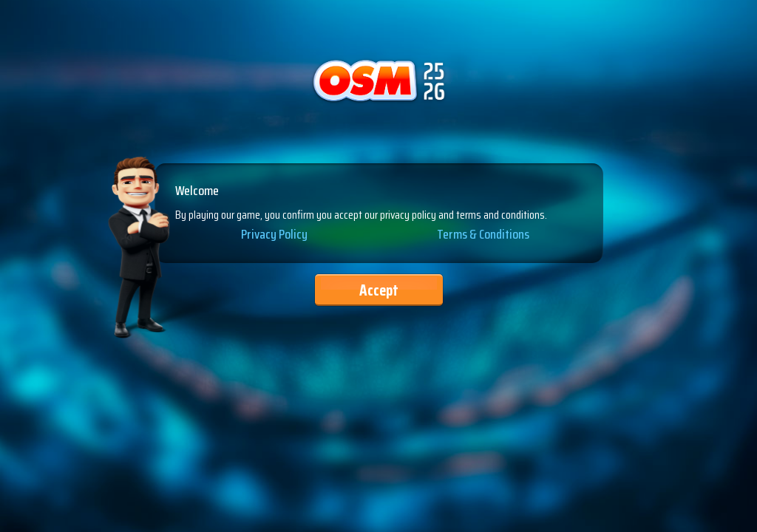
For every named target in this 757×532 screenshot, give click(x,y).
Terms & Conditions (483, 235)
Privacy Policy (274, 235)
